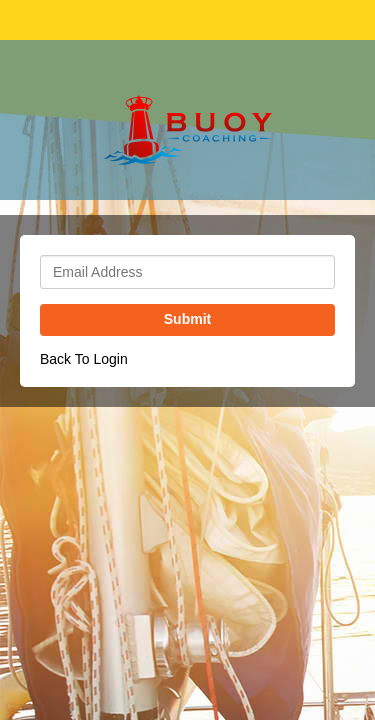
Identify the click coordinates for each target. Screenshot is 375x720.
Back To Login (84, 359)
